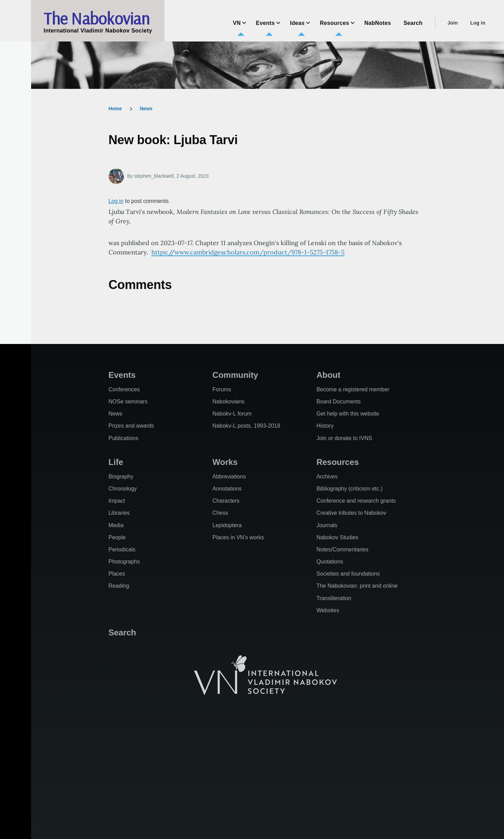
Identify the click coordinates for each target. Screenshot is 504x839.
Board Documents (338, 402)
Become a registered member (353, 389)
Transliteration (334, 598)
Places (117, 574)
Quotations (330, 562)
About (328, 375)
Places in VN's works (238, 537)
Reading (119, 586)
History (325, 426)
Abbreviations (229, 477)
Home (115, 109)
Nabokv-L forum (232, 414)
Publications (123, 438)
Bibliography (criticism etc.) (349, 489)
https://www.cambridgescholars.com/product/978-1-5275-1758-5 (248, 252)
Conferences (124, 389)
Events (122, 375)
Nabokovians (229, 402)
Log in (478, 23)
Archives (327, 477)
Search (122, 632)
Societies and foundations (348, 574)
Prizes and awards (131, 426)
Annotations (227, 489)
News (146, 109)
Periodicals (122, 549)
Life (116, 462)
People (117, 537)
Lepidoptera (227, 525)
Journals (327, 525)
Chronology (123, 489)
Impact (117, 501)
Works (225, 462)
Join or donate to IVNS (344, 438)
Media (116, 525)
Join (452, 23)
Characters (226, 501)
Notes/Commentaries (342, 549)
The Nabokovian (96, 18)
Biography (121, 477)
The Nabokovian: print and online (357, 586)
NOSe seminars (128, 402)
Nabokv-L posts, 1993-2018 (246, 426)
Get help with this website (348, 414)
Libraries (119, 513)
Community (235, 375)
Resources (338, 462)
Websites (328, 610)
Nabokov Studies (337, 537)
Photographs (124, 562)
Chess (220, 513)
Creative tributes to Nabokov (351, 513)
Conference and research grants (356, 501)
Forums (222, 389)
